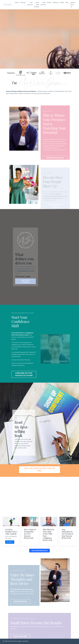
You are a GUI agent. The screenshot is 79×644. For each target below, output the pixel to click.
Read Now (10, 542)
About (17, 2)
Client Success (43, 4)
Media (62, 2)
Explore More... (73, 5)
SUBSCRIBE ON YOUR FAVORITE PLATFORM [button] (24, 374)
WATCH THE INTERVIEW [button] (25, 281)
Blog (67, 2)
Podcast (23, 2)
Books (49, 2)
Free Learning (30, 4)
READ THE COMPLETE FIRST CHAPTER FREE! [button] (40, 470)
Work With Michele (37, 5)
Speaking (56, 2)
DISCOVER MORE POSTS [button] (39, 551)
